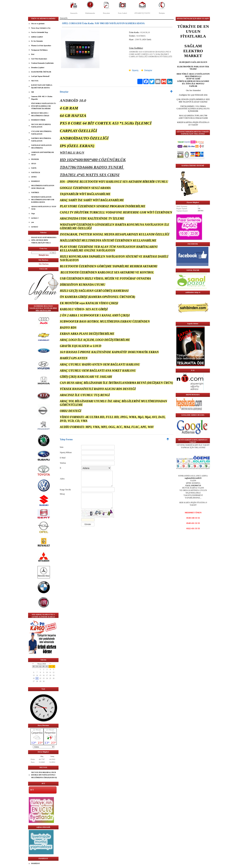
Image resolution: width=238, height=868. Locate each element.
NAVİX (34, 168)
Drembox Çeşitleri (38, 68)
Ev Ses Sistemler (37, 41)
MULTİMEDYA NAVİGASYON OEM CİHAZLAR (43, 187)
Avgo (33, 213)
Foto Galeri (122, 13)
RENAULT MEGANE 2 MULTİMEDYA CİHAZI (40, 114)
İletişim (162, 13)
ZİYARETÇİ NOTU (142, 13)
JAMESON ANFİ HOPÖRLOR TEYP (42, 154)
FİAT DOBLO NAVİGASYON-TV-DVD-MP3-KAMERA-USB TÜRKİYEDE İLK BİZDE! (44, 106)
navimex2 (35, 227)
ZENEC (34, 177)
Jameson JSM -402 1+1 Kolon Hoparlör (42, 98)
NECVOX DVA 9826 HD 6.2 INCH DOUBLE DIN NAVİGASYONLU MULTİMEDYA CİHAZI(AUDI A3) (44, 775)
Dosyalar (106, 13)
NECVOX (35, 81)
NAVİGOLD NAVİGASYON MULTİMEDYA (41, 147)
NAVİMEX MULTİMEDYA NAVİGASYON (41, 140)
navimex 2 (35, 218)
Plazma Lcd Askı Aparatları (41, 46)
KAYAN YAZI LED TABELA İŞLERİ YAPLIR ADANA (42, 86)
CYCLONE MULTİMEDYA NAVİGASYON (41, 133)
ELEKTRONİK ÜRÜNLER (41, 72)
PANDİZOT (36, 181)
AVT (32, 790)
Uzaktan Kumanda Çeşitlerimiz (42, 63)
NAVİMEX (35, 192)
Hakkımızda (90, 13)
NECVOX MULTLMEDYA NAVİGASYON (41, 126)
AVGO (34, 164)
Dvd (33, 54)
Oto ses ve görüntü (38, 24)
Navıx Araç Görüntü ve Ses (41, 28)
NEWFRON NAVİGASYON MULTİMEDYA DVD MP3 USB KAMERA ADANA (43, 200)
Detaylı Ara (44, 255)
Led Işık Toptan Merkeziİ (40, 76)
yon (33, 222)
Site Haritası (44, 264)
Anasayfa (74, 13)
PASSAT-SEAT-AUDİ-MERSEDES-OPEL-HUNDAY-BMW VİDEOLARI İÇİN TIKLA (44, 240)
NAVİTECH (36, 172)
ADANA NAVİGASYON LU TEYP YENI (44, 208)
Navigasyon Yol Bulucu (39, 50)
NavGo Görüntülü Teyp (40, 32)
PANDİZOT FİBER (38, 120)
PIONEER (35, 159)
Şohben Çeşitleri (37, 37)
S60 (33, 92)
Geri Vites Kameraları (39, 59)
